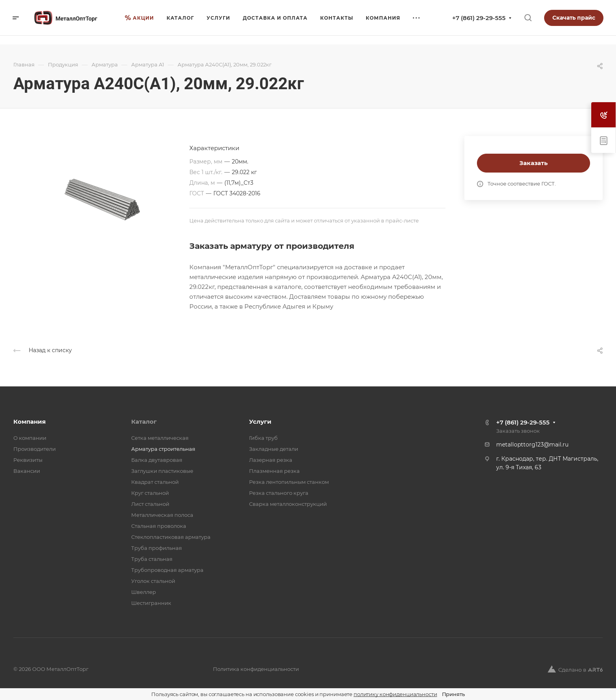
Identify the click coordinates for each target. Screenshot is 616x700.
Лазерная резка (271, 460)
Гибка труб (263, 438)
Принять (453, 694)
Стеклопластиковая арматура (171, 537)
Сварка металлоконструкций (288, 504)
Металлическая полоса (162, 515)
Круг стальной (150, 493)
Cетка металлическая (160, 438)
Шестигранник (151, 603)
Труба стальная (152, 559)
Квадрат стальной (155, 482)
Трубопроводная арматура (167, 570)
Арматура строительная (163, 449)
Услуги (260, 422)
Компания (29, 422)
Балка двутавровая (157, 460)
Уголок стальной (153, 581)
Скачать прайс (574, 18)
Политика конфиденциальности (256, 669)
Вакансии (27, 471)
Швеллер (144, 592)
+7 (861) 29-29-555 (479, 18)
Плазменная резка (274, 471)
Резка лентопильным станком (289, 482)
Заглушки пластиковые (162, 471)
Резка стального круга (279, 493)
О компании (30, 438)
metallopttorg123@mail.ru (532, 445)
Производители (35, 449)
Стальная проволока (159, 526)
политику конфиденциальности (395, 694)
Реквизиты (28, 460)
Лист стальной (150, 504)
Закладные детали (274, 449)
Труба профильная (157, 548)
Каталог (144, 422)
